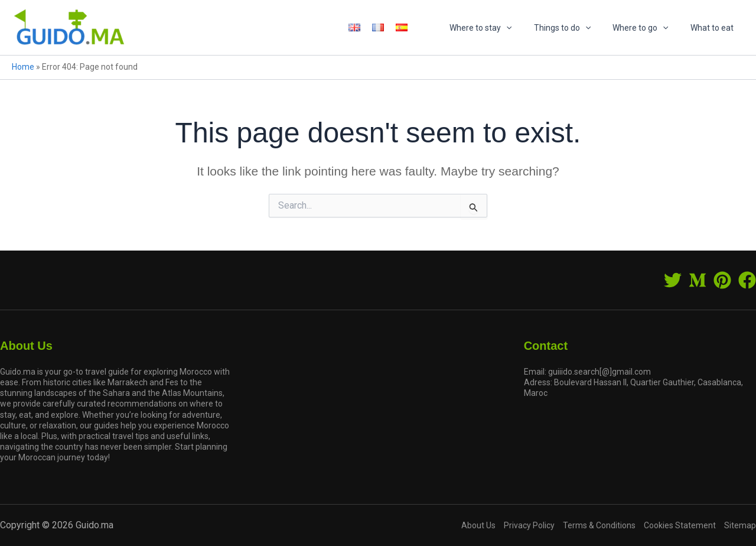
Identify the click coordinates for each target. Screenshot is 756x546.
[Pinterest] (722, 280)
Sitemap (740, 525)
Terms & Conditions (599, 525)
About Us (478, 525)
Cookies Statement (680, 525)
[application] (525, 28)
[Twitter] (673, 280)
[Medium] (698, 280)
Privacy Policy (529, 525)
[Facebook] (747, 280)
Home (23, 67)
